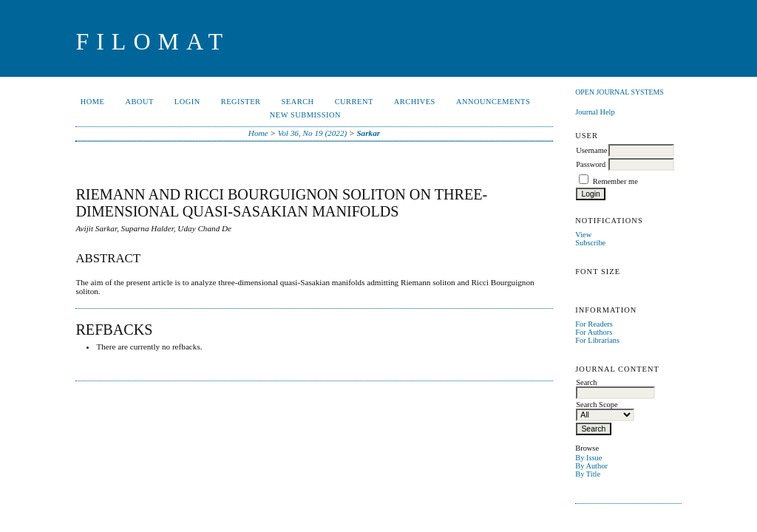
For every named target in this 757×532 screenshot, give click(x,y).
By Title (588, 474)
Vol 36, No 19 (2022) (313, 133)
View (583, 235)
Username (591, 150)
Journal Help (595, 112)
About (139, 102)
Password (591, 164)
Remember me (615, 181)
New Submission (305, 115)
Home (93, 102)
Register (241, 102)
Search (298, 102)
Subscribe (590, 243)
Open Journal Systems (619, 92)
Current (354, 102)
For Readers (594, 324)
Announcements (493, 102)
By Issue (588, 458)
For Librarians (597, 340)
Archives (415, 102)
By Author (591, 466)
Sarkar (368, 133)
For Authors (594, 332)
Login (187, 102)
